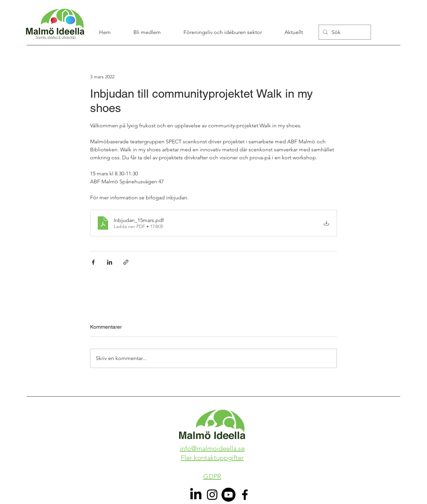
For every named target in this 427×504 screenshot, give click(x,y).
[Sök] (344, 32)
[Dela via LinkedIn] (110, 262)
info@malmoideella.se (212, 448)
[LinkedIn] (196, 495)
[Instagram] (212, 495)
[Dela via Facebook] (93, 262)
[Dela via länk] (126, 262)
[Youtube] (229, 495)
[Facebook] (245, 495)
